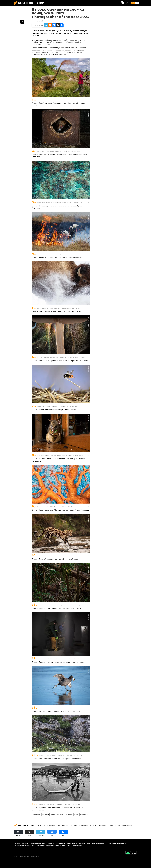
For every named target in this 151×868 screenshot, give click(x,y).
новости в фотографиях (57, 814)
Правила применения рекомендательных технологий (53, 846)
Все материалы (62, 825)
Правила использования (38, 843)
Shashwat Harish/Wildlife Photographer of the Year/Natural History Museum (64, 556)
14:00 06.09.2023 (37, 21)
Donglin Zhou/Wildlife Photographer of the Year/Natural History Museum (63, 755)
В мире (76, 814)
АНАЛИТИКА (51, 825)
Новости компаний (98, 843)
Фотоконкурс (84, 814)
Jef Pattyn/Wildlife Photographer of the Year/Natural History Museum (62, 804)
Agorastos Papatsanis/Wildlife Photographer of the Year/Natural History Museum (64, 357)
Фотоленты (69, 814)
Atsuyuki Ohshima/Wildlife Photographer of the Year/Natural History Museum (64, 605)
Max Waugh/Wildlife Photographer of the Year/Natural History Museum (61, 308)
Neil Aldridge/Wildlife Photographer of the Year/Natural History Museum (61, 151)
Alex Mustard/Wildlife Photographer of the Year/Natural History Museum (62, 507)
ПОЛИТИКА (73, 825)
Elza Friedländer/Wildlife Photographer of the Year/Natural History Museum (62, 254)
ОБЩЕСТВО (93, 825)
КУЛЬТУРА (103, 825)
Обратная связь (77, 846)
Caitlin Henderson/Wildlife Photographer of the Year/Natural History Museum (63, 456)
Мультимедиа (36, 814)
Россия (118, 825)
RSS (89, 843)
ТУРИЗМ (110, 825)
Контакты (25, 843)
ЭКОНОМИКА (83, 825)
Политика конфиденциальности (116, 843)
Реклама (51, 843)
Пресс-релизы (60, 843)
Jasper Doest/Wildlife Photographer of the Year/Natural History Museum (61, 100)
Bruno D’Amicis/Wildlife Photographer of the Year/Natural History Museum (62, 203)
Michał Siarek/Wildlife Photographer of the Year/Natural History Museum (63, 659)
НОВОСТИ (41, 825)
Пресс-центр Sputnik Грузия (76, 843)
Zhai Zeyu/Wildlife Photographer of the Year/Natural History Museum (62, 708)
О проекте (17, 843)
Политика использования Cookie (24, 846)
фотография (45, 814)
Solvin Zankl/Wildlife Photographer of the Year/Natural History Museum (61, 406)
